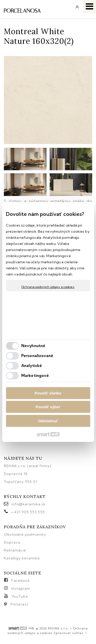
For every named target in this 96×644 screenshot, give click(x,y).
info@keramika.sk (29, 504)
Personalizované (37, 356)
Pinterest (19, 604)
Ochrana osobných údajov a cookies (48, 287)
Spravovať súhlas (69, 633)
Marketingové (35, 376)
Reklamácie (15, 550)
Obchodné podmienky (25, 534)
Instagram (21, 588)
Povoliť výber (48, 407)
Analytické (32, 366)
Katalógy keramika (22, 558)
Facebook (21, 581)
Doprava (12, 542)
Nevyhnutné (33, 346)
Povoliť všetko (48, 393)
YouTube (20, 596)
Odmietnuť (48, 421)
